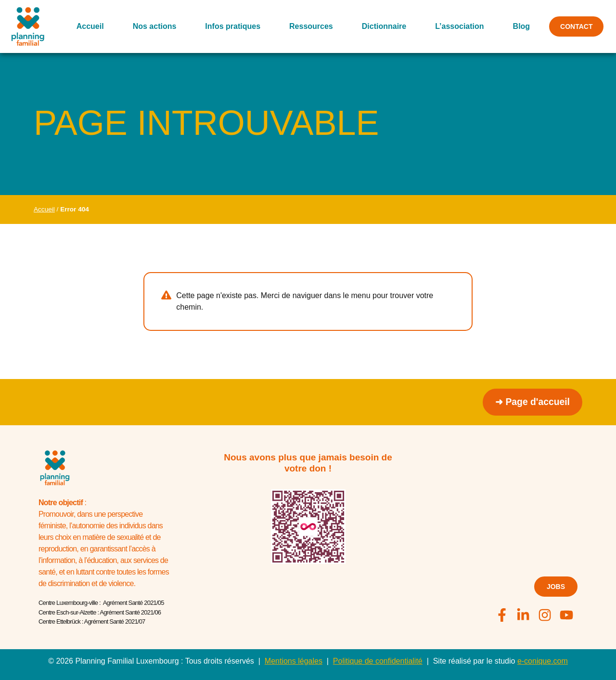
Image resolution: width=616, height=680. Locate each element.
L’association (456, 26)
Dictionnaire (381, 26)
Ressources (308, 26)
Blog (518, 26)
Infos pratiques (230, 26)
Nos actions (151, 26)
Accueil (87, 26)
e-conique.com (543, 661)
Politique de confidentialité (378, 661)
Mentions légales (294, 661)
